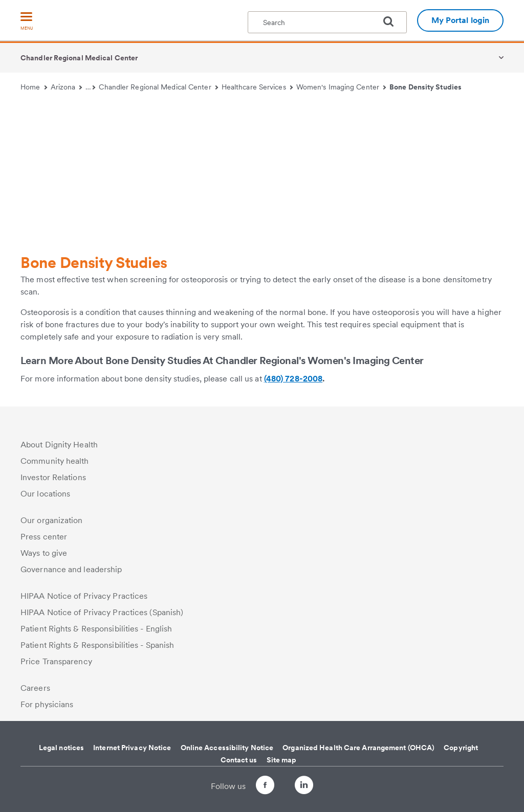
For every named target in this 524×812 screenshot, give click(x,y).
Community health (55, 461)
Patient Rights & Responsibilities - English (96, 629)
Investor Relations (53, 477)
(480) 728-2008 (293, 379)
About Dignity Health (59, 445)
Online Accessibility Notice (227, 748)
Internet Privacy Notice (132, 748)
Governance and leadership (71, 569)
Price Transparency (56, 661)
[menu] (27, 22)
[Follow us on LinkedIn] (313, 787)
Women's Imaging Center (341, 87)
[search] (392, 21)
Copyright (461, 748)
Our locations (45, 494)
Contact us (239, 760)
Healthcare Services (257, 87)
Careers (35, 688)
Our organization (52, 520)
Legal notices (61, 748)
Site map (282, 760)
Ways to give (44, 553)
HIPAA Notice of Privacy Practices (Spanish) (102, 612)
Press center (44, 537)
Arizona (67, 87)
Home (34, 87)
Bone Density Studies (425, 87)
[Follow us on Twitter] (285, 781)
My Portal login (461, 20)
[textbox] (327, 22)
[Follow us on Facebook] (256, 787)
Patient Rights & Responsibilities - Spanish (97, 645)
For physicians (47, 704)
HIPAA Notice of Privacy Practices (84, 596)
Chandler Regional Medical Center (79, 58)
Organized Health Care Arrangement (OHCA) (358, 748)
